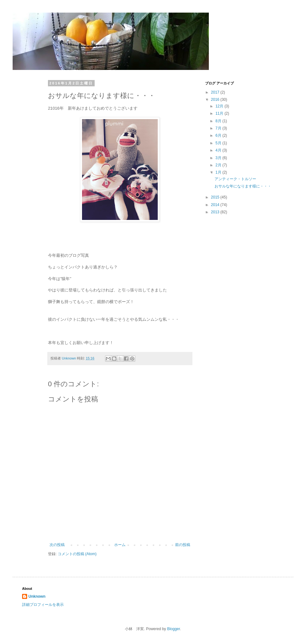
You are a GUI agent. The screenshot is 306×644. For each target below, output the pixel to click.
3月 (219, 158)
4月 (219, 150)
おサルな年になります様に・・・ (243, 186)
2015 (216, 197)
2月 (219, 165)
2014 (216, 205)
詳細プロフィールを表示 (43, 605)
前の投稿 (183, 545)
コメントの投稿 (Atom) (77, 554)
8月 (219, 121)
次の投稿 (57, 545)
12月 (220, 106)
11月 (220, 113)
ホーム (120, 545)
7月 (219, 128)
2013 (216, 212)
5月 (219, 143)
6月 (219, 135)
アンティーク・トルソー (235, 179)
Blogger (174, 629)
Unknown (37, 596)
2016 (216, 100)
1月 (219, 172)
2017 (216, 92)
